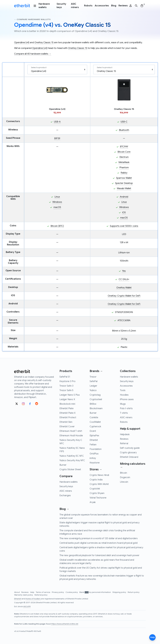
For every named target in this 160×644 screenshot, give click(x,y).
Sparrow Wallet (124, 178)
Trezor (93, 377)
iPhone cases (127, 399)
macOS (57, 207)
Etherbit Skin (66, 422)
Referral (124, 444)
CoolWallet (95, 422)
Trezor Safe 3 (66, 386)
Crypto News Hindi (99, 475)
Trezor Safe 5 (66, 390)
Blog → (64, 509)
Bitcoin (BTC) (57, 226)
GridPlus (94, 454)
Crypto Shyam (97, 493)
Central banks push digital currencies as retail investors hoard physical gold (98, 543)
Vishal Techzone (98, 498)
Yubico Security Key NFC (72, 460)
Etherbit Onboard (129, 457)
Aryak (93, 502)
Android (124, 197)
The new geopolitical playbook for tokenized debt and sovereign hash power (99, 555)
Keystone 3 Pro (67, 381)
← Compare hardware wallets (32, 19)
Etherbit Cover (67, 427)
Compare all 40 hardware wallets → (33, 54)
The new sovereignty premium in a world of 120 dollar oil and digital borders (99, 538)
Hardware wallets (44, 6)
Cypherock (95, 427)
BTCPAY (124, 147)
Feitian (93, 445)
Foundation (96, 449)
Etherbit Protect (68, 418)
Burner (63, 465)
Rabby (124, 173)
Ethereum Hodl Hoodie (71, 436)
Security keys (61, 6)
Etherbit (94, 440)
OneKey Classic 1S (44, 43)
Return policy (134, 592)
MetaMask (124, 162)
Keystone (95, 463)
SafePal (94, 381)
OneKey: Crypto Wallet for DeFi (124, 296)
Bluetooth (124, 130)
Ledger (93, 386)
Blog (114, 6)
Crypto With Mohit (99, 484)
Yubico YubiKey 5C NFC (72, 456)
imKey (93, 458)
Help (32, 592)
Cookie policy (72, 592)
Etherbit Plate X (67, 413)
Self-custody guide (130, 448)
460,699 (27, 607)
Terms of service (43, 592)
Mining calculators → (133, 465)
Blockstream (96, 408)
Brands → (96, 371)
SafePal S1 (65, 377)
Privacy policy (58, 592)
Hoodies (124, 395)
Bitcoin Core (124, 152)
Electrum (124, 157)
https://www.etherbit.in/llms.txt (65, 624)
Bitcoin (123, 473)
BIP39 (57, 138)
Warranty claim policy (24, 595)
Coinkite (94, 418)
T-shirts (124, 413)
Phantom (124, 168)
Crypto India (96, 480)
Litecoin (124, 482)
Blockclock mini (67, 404)
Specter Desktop (124, 183)
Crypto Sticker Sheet (70, 470)
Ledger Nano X (67, 399)
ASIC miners (75, 6)
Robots (88, 6)
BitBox (93, 404)
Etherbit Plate (66, 408)
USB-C (124, 122)
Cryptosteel (96, 399)
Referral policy (41, 595)
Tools (123, 390)
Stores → (96, 469)
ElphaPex (94, 436)
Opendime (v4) (22, 43)
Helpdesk (125, 434)
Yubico (93, 390)
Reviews (123, 6)
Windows (57, 202)
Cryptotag (95, 395)
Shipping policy (120, 592)
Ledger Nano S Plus (70, 395)
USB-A (57, 122)
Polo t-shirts (126, 408)
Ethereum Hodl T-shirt (71, 431)
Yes (124, 271)
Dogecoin (125, 477)
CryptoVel (95, 489)
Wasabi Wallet (124, 188)
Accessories (102, 6)
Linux (57, 197)
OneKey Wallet (124, 288)
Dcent (93, 431)
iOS (124, 213)
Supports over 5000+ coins (124, 226)
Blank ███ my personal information (95, 592)
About (17, 592)
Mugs (123, 404)
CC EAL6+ (124, 279)
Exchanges (65, 496)
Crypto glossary (128, 453)
